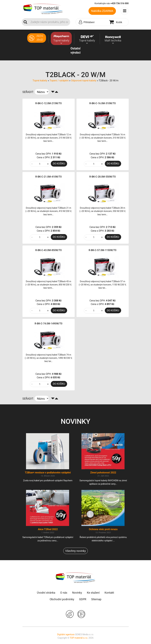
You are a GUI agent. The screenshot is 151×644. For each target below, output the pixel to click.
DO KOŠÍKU (59, 164)
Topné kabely (40, 81)
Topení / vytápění (59, 81)
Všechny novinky (75, 551)
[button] (92, 22)
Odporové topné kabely (84, 81)
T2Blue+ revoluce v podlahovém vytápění (48, 473)
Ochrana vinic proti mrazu (103, 529)
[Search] (49, 22)
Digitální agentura (66, 635)
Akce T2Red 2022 (48, 529)
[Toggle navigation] (125, 11)
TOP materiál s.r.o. (79, 638)
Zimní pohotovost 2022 (103, 473)
